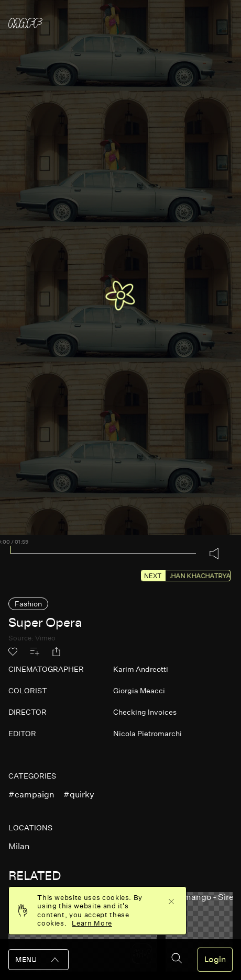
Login (215, 960)
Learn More (92, 923)
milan (19, 846)
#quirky (79, 795)
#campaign (31, 795)
